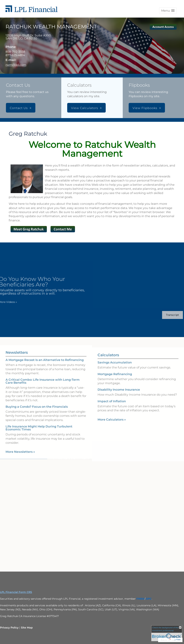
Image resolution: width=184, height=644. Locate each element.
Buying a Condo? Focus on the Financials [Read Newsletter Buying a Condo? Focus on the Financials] (37, 403)
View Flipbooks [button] (145, 108)
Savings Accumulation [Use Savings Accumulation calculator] (115, 366)
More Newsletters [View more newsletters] (20, 448)
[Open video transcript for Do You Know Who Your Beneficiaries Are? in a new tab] (169, 315)
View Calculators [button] (85, 108)
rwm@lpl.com (16, 65)
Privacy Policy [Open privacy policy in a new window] (9, 628)
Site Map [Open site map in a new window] (27, 628)
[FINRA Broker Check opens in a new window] (167, 633)
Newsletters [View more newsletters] (17, 349)
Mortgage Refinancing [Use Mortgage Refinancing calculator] (115, 377)
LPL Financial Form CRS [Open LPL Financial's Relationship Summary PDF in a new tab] (16, 592)
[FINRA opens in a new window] (140, 599)
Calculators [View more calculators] (108, 358)
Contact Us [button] (19, 108)
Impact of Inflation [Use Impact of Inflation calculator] (112, 405)
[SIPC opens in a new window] (149, 599)
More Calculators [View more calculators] (112, 423)
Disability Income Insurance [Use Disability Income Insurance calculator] (119, 393)
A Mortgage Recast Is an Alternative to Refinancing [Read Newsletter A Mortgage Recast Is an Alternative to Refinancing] (45, 357)
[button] (168, 11)
